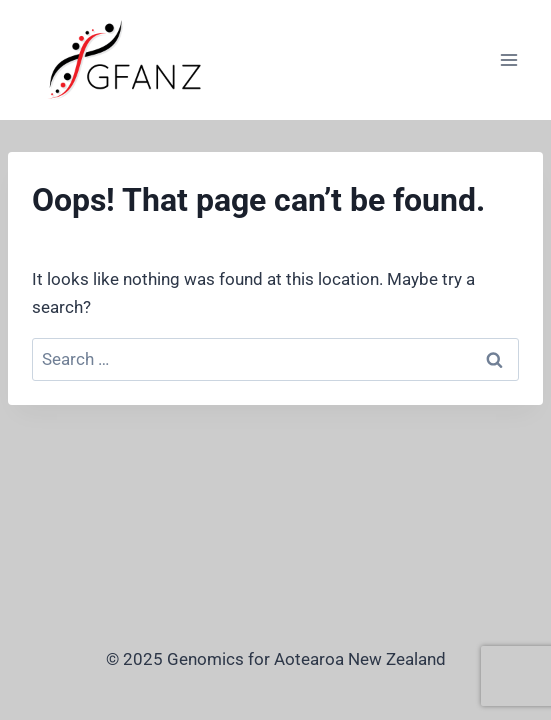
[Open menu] (508, 59)
